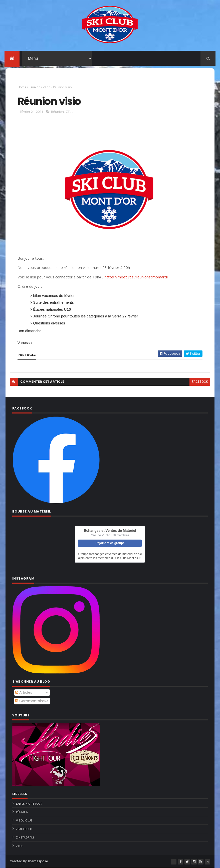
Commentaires (31, 701)
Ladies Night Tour (29, 804)
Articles (24, 692)
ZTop (47, 87)
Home (22, 87)
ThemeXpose (38, 861)
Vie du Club (24, 820)
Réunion (35, 87)
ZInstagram (25, 837)
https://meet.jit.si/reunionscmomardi (136, 277)
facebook (200, 382)
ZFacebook (24, 829)
